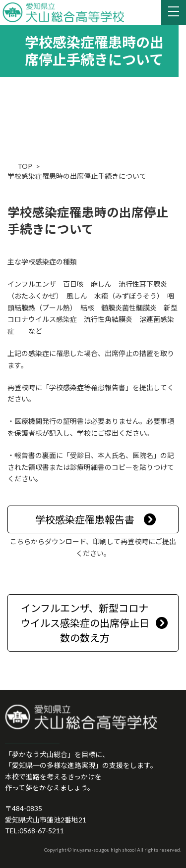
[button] (93, 519)
